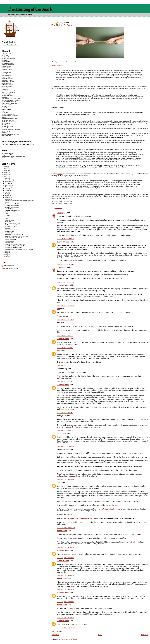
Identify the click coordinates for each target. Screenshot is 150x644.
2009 (5, 253)
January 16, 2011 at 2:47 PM (65, 548)
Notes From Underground (9, 103)
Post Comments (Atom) (69, 639)
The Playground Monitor (11, 225)
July (6, 189)
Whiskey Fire (6, 128)
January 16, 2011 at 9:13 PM (65, 618)
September (8, 185)
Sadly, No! (5, 112)
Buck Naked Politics (8, 65)
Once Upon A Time (7, 105)
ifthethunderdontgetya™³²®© (10, 134)
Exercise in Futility (7, 80)
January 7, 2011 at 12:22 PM (65, 320)
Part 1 (4, 144)
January (8, 199)
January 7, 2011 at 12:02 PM (65, 282)
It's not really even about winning (108, 509)
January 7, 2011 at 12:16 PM (65, 306)
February (8, 197)
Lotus (59, 483)
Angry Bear (5, 55)
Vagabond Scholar (7, 126)
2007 (5, 257)
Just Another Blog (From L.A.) (11, 99)
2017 (5, 167)
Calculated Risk (6, 66)
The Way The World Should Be (13, 248)
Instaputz (4, 97)
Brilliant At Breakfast (8, 63)
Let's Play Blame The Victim (12, 223)
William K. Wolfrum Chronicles (11, 129)
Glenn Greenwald (57, 65)
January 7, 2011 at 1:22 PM (65, 336)
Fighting (7, 202)
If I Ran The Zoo (7, 94)
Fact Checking (9, 209)
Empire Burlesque (7, 79)
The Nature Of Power (11, 240)
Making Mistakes (9, 241)
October (8, 183)
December (8, 180)
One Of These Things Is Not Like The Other (17, 246)
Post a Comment (57, 632)
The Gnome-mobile (10, 212)
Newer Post (55, 635)
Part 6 (25, 144)
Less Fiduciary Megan (11, 230)
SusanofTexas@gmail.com (10, 45)
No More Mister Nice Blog (9, 102)
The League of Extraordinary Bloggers (13, 156)
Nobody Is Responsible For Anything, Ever (16, 236)
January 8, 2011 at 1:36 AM (65, 382)
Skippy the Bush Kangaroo (10, 116)
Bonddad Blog (6, 62)
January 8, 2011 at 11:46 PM (65, 447)
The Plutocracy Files (8, 120)
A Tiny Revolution (7, 54)
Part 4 (16, 144)
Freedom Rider (6, 83)
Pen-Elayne (5, 106)
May (7, 192)
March (7, 196)
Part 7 (29, 144)
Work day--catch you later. (12, 207)
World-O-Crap (6, 131)
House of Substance (8, 88)
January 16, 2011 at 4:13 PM (65, 590)
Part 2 (8, 144)
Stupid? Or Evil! (9, 233)
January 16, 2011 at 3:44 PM (65, 576)
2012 (5, 176)
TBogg (4, 117)
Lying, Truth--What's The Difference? (15, 244)
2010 (5, 251)
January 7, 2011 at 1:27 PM (65, 348)
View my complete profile (10, 269)
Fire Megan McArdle (8, 82)
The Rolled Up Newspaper (10, 122)
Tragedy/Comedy (10, 232)
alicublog (4, 133)
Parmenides (62, 434)
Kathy (59, 351)
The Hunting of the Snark (30, 9)
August (7, 187)
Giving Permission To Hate (12, 204)
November (8, 182)
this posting (130, 542)
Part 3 (12, 144)
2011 (5, 178)
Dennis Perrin (6, 74)
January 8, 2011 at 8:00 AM (65, 413)
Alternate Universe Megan (12, 206)
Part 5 (21, 144)
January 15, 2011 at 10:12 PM (66, 528)
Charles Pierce (6, 68)
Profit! (6, 219)
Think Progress (6, 125)
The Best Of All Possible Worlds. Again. (16, 238)
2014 (5, 172)
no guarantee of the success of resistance (79, 518)
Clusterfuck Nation (7, 69)
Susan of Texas (63, 242)
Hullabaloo (5, 89)
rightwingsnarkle (7, 136)
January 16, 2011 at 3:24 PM (65, 558)
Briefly (6, 214)
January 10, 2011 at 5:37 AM (65, 480)
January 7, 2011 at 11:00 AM (65, 264)
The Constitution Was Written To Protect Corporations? (20, 201)
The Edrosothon (9, 243)
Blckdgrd (4, 60)
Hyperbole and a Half (8, 91)
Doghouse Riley (6, 75)
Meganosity (8, 222)
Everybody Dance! (10, 220)
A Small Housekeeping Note (12, 210)
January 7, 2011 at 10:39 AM (65, 239)
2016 (5, 169)
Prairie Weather (6, 108)
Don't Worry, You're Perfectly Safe (14, 235)
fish (58, 309)
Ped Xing (7, 215)
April (7, 194)
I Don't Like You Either (8, 92)
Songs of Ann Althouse (8, 155)
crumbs (60, 174)
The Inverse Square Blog (9, 119)
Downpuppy (62, 213)
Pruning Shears (6, 109)
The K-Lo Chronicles (8, 158)
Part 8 (33, 144)
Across (7, 153)
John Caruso (71, 90)
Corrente (4, 71)
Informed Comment (7, 95)
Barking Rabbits (6, 57)
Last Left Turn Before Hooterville (11, 100)
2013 (5, 174)
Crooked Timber (6, 72)
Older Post (145, 635)
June (7, 190)
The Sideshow (6, 123)
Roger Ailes (5, 111)
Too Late (7, 217)
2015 (5, 170)
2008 (5, 255)
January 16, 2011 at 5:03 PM (65, 602)
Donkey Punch (6, 77)
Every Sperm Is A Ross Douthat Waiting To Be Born (19, 249)
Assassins (8, 228)
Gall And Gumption (7, 85)
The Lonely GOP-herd (11, 227)
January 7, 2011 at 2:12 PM (65, 366)
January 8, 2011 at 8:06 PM (65, 431)
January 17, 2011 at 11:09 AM (66, 628)
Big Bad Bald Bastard (8, 58)
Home (100, 635)
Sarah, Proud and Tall (8, 114)
